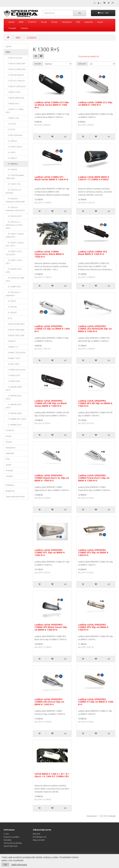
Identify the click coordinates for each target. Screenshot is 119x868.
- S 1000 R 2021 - (14, 381)
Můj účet (36, 834)
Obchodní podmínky (13, 843)
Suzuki (100, 22)
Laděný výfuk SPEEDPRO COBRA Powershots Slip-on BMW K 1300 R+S (94, 478)
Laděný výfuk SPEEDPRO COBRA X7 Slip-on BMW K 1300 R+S (96, 702)
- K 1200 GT (11, 141)
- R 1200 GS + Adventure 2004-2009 (15, 200)
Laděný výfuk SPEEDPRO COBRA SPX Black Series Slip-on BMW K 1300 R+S (51, 627)
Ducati (44, 22)
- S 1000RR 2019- (14, 425)
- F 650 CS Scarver (14, 58)
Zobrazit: (82, 64)
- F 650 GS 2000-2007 (16, 64)
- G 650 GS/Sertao (14, 135)
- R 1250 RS (11, 307)
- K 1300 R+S (12, 164)
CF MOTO (32, 22)
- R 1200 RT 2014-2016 (14, 271)
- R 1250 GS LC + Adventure (13, 294)
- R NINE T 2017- (13, 358)
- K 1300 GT (11, 158)
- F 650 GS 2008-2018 (16, 69)
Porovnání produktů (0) (89, 56)
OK (5, 865)
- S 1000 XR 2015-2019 (14, 406)
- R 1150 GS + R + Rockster (14, 191)
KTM (78, 22)
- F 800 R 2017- (13, 104)
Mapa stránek (39, 840)
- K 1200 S (11, 152)
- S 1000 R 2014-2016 (15, 370)
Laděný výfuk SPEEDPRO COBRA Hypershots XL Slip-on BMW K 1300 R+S (52, 478)
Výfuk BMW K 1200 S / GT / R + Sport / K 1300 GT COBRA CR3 (52, 775)
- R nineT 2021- (13, 364)
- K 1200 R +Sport (14, 147)
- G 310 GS (11, 124)
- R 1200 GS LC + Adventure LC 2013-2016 (14, 225)
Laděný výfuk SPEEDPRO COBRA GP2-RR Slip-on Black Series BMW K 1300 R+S (51, 403)
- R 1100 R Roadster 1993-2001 (15, 177)
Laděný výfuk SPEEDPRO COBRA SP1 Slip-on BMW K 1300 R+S (50, 552)
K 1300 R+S (32, 37)
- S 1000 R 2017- (13, 375)
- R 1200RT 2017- (14, 287)
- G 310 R (10, 130)
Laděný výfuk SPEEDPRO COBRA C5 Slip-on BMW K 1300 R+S (52, 329)
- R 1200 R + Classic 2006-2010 (15, 235)
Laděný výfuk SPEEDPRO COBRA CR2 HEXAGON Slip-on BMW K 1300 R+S (95, 329)
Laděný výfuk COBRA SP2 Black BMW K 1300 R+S (93, 253)
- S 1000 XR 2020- (14, 413)
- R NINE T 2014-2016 (15, 353)
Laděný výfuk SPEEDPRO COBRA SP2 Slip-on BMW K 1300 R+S (93, 552)
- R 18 (9, 318)
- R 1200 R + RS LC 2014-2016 (14, 253)
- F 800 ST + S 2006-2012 (15, 111)
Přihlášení (10, 485)
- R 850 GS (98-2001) (15, 324)
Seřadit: (38, 64)
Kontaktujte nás (40, 837)
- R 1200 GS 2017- (14, 216)
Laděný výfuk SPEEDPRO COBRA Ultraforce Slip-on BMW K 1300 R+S (49, 702)
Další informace (19, 865)
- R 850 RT (11, 341)
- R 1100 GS (11, 170)
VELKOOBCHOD (11, 846)
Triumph (12, 28)
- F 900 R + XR (12, 118)
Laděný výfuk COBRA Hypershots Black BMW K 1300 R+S (49, 254)
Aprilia (11, 22)
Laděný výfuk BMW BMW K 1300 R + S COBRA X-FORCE (94, 178)
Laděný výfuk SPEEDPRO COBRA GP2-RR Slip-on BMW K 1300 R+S (95, 403)
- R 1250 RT (11, 313)
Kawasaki (89, 22)
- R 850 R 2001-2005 (15, 335)
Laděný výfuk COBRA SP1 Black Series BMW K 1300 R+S (51, 178)
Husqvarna (67, 22)
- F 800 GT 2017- (13, 92)
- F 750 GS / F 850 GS (15, 81)
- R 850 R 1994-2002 (15, 330)
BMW (21, 22)
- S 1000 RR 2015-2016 (14, 397)
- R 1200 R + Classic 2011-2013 (15, 244)
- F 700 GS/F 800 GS (15, 75)
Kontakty (8, 840)
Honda (54, 22)
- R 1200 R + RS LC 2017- (14, 262)
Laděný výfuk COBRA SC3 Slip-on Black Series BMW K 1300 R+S (52, 105)
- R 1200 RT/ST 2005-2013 (15, 279)
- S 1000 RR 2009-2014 (14, 388)
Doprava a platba (11, 837)
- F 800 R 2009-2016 (15, 98)
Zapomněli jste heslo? (15, 497)
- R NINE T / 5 (12, 347)
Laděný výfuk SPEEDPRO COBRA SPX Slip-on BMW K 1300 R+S (93, 627)
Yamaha (24, 28)
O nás (6, 834)
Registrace (10, 491)
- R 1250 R (11, 301)
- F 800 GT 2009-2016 (16, 86)
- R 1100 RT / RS (13, 184)
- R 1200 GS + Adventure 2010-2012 (15, 209)
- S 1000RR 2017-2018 (16, 419)
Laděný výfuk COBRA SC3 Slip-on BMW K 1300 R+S (96, 104)
